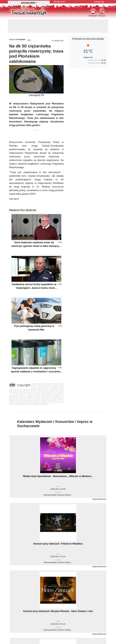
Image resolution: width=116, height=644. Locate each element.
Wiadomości (60, 2)
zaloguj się (99, 2)
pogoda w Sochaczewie (88, 39)
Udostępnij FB (36, 95)
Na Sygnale (21, 39)
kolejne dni (88, 57)
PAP (29, 40)
